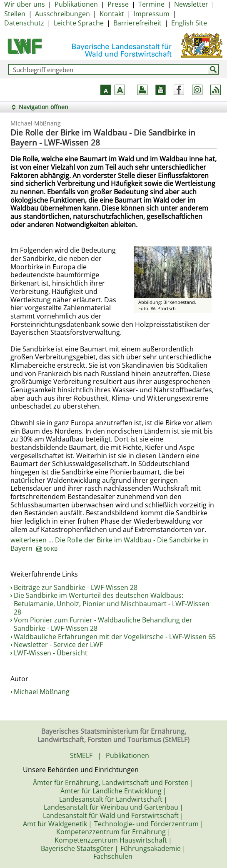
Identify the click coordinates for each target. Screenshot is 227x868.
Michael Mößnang (42, 692)
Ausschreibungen (62, 14)
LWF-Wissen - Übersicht (51, 653)
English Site (189, 23)
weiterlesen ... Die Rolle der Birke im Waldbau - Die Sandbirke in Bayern (109, 544)
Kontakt (112, 14)
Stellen (15, 14)
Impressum (152, 14)
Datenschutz (24, 23)
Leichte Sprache (79, 23)
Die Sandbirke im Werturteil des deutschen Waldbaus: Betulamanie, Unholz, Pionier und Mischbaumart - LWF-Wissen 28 (112, 603)
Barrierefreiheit (137, 23)
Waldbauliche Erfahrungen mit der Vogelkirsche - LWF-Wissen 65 (115, 637)
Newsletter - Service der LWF (58, 645)
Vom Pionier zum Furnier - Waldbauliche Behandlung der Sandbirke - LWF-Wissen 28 (103, 624)
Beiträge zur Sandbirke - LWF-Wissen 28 (76, 587)
